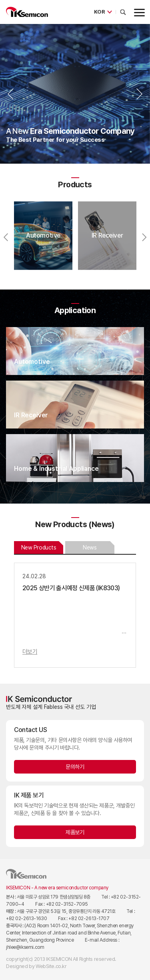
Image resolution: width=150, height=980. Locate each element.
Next (139, 94)
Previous (11, 94)
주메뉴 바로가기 (0, 0)
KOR (99, 12)
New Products (39, 548)
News (90, 548)
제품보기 (75, 832)
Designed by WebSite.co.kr (36, 966)
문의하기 (75, 767)
